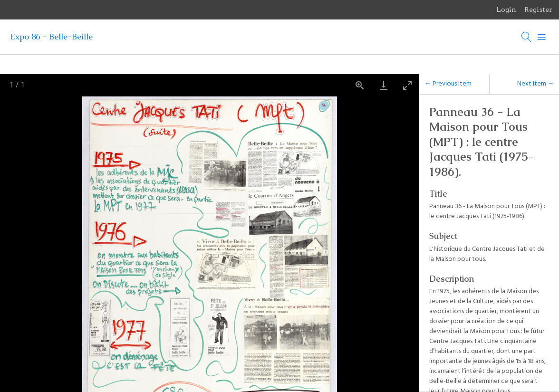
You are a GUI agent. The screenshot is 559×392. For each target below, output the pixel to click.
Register (538, 10)
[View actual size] (360, 85)
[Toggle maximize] (407, 85)
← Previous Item (448, 84)
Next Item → (536, 84)
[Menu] (542, 37)
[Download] (384, 85)
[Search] (527, 37)
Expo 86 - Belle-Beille (51, 37)
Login (506, 10)
